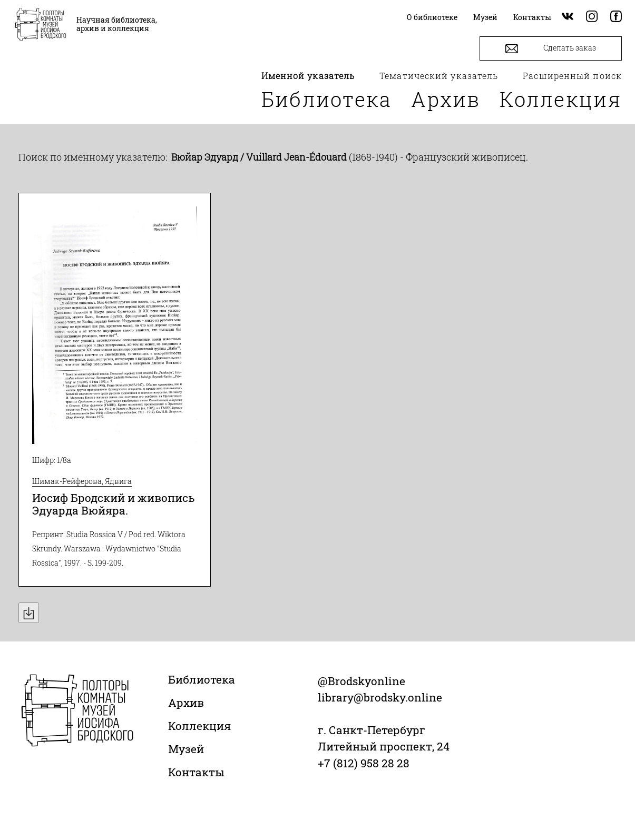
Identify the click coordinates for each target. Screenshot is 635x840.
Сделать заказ (551, 49)
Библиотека (327, 99)
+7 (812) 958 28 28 (364, 763)
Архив (446, 99)
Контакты (196, 772)
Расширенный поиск (572, 76)
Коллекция (561, 99)
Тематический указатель (439, 76)
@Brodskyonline (362, 681)
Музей (186, 749)
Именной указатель (308, 76)
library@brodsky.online (380, 697)
